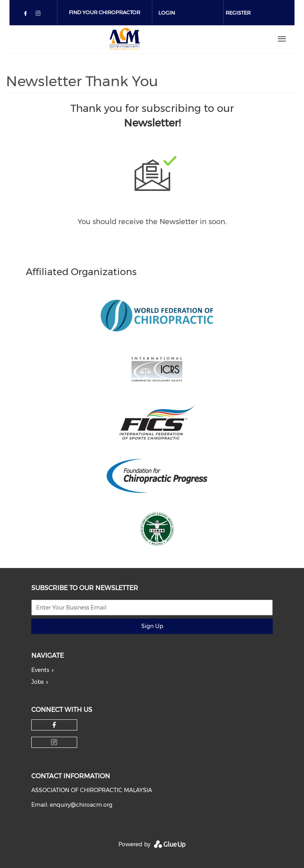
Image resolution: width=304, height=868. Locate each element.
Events (40, 670)
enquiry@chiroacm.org (81, 805)
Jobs (37, 682)
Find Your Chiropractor (104, 12)
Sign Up (152, 626)
